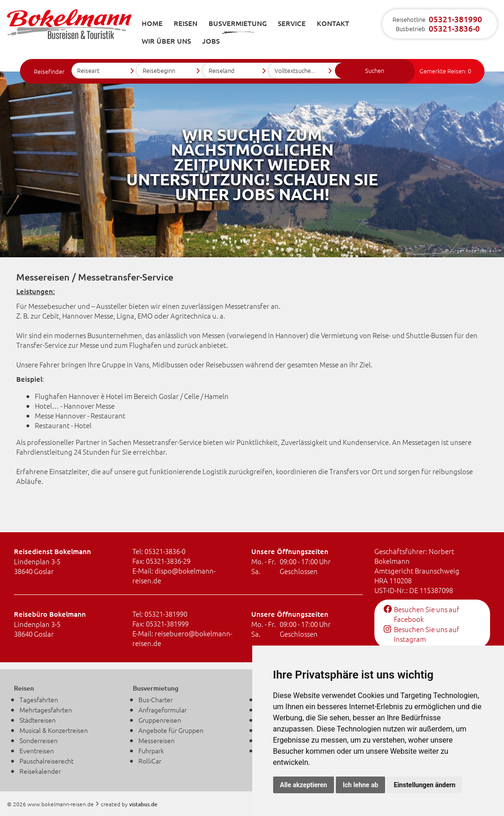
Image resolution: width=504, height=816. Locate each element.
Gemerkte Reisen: (445, 71)
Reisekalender (40, 771)
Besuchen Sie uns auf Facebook (422, 614)
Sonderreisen (39, 740)
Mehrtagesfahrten (46, 710)
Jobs (211, 41)
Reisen (186, 23)
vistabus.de (143, 804)
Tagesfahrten (39, 699)
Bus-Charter (156, 699)
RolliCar (150, 761)
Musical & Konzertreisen (54, 730)
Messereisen (157, 740)
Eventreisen (37, 751)
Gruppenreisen (160, 720)
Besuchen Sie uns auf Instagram (422, 634)
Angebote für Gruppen (171, 730)
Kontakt (333, 23)
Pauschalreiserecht (46, 761)
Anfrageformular (163, 710)
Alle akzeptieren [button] (304, 785)
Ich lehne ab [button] (360, 785)
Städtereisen (38, 720)
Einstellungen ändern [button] (425, 785)
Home (152, 23)
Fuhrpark (151, 751)
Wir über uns (166, 41)
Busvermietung (238, 23)
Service (292, 23)
